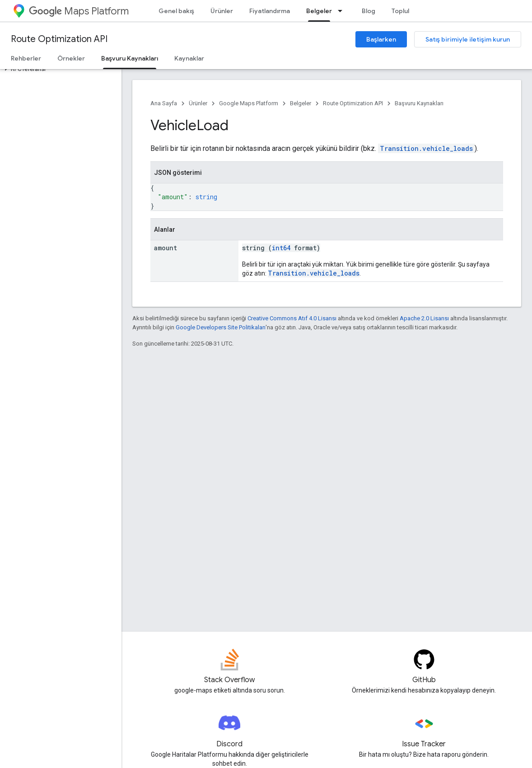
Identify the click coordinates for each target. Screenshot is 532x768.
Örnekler (71, 58)
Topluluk (404, 11)
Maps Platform (79, 11)
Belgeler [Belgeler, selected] (319, 11)
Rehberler (26, 58)
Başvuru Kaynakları (419, 103)
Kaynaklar (189, 58)
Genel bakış (176, 11)
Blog (369, 11)
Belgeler (301, 103)
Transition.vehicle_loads (426, 148)
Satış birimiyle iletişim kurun (468, 39)
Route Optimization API (59, 39)
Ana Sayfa (164, 103)
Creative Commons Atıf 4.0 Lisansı (292, 318)
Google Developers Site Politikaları (221, 327)
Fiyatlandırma (270, 11)
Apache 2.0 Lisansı (424, 318)
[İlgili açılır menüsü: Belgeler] (343, 11)
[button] (59, 69)
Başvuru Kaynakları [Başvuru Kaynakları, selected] (130, 58)
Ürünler (222, 11)
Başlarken (381, 39)
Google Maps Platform (249, 103)
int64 (281, 248)
